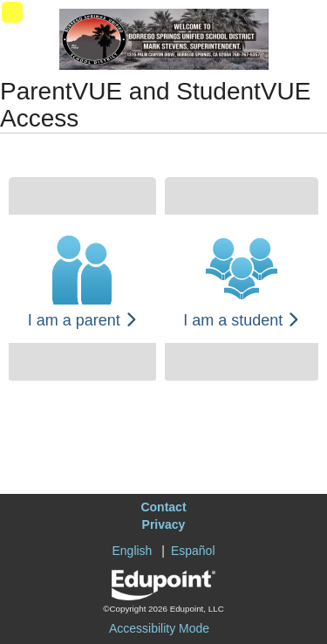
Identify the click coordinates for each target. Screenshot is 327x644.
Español (193, 551)
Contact (163, 507)
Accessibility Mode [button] (159, 628)
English (132, 551)
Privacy (164, 524)
